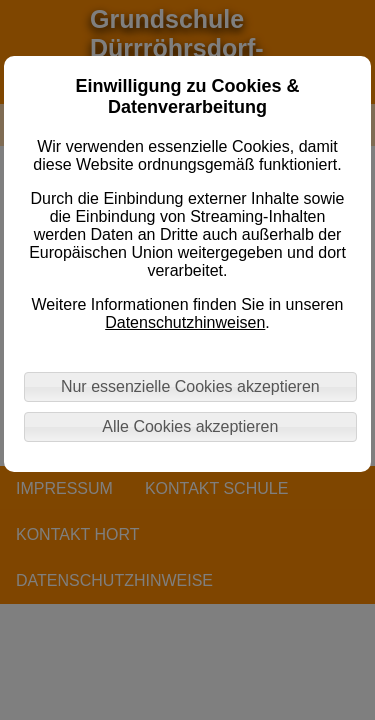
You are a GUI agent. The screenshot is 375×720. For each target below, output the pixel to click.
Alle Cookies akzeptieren (190, 426)
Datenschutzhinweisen (185, 322)
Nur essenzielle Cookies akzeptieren (190, 386)
